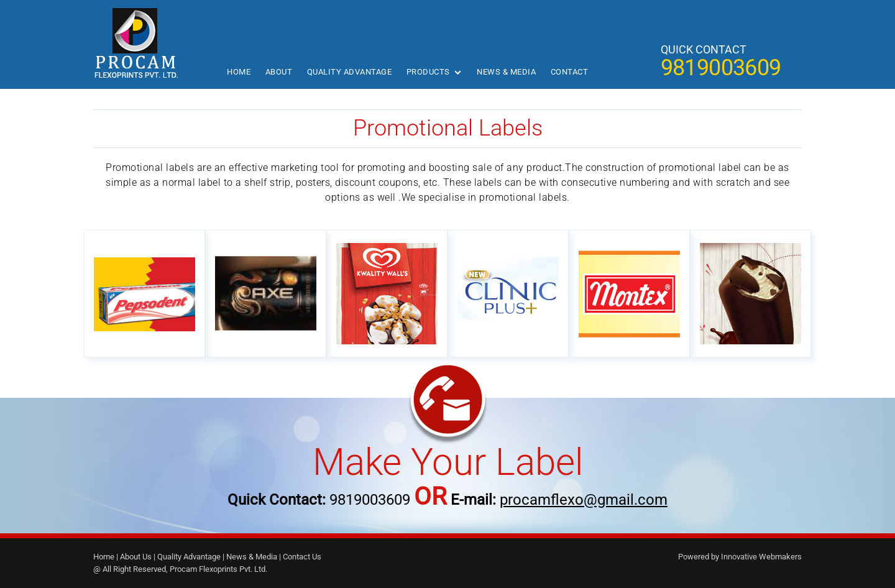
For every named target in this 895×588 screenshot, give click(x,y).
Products (428, 72)
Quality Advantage (350, 72)
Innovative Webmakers (761, 557)
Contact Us (302, 557)
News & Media (506, 72)
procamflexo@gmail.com (584, 500)
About (279, 72)
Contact (570, 72)
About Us (136, 557)
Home (239, 72)
